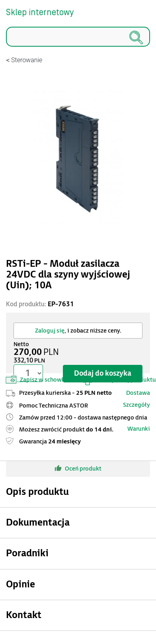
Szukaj (6, 47)
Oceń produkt (78, 468)
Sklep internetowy (40, 13)
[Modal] (78, 158)
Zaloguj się (50, 331)
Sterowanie (27, 60)
